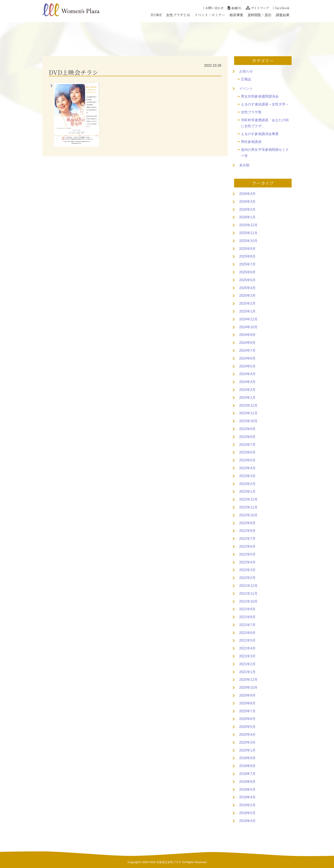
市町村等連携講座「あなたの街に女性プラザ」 (265, 123)
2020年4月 (247, 735)
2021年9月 (247, 609)
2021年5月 (247, 640)
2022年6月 (247, 546)
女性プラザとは (178, 15)
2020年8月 (247, 703)
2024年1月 (247, 398)
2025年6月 (247, 272)
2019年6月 (247, 782)
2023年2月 (247, 484)
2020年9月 (247, 695)
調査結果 (283, 15)
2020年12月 (248, 680)
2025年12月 (248, 225)
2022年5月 (247, 554)
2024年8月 (247, 343)
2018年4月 (247, 821)
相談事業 (236, 15)
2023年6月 (247, 452)
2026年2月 (247, 209)
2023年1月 (247, 492)
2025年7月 (247, 264)
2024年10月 (248, 327)
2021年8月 (247, 617)
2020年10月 (248, 687)
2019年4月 (247, 797)
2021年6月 (247, 633)
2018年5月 (247, 813)
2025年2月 (247, 303)
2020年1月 (247, 750)
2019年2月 (247, 805)
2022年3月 (247, 570)
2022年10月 (248, 515)
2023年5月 (247, 460)
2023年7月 (247, 445)
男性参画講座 (251, 142)
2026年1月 (247, 217)
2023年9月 (247, 429)
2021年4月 (247, 648)
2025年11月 (248, 233)
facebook (281, 8)
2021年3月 (247, 656)
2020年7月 (247, 711)
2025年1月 (247, 311)
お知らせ (246, 71)
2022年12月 (248, 499)
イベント (246, 89)
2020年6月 (247, 719)
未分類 (244, 165)
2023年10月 (248, 421)
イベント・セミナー (210, 15)
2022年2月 (247, 578)
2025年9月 (247, 249)
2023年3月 (247, 476)
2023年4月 (247, 468)
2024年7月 (247, 351)
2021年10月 (248, 601)
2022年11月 (248, 507)
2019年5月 (247, 790)
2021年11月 (248, 594)
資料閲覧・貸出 (260, 15)
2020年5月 (247, 727)
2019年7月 (247, 774)
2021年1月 (247, 672)
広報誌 (246, 79)
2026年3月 (247, 202)
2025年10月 (248, 241)
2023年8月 (247, 437)
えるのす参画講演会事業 (260, 134)
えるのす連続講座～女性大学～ (265, 104)
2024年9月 (247, 335)
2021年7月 (247, 625)
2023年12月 (248, 405)
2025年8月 (247, 256)
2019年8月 (247, 766)
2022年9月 (247, 523)
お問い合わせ (213, 8)
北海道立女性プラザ (169, 862)
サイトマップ (257, 8)
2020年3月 (247, 742)
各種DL (235, 8)
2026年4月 (247, 194)
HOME (156, 15)
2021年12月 (248, 586)
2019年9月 (247, 758)
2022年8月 (247, 531)
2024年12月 (248, 319)
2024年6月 (247, 358)
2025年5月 (247, 280)
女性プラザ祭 (251, 112)
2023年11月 (248, 413)
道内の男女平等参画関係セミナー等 (265, 153)
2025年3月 (247, 296)
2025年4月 (247, 288)
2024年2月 (247, 390)
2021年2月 (247, 664)
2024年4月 (247, 374)
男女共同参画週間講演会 (260, 96)
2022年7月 (247, 539)
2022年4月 (247, 562)
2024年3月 (247, 382)
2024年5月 (247, 366)
